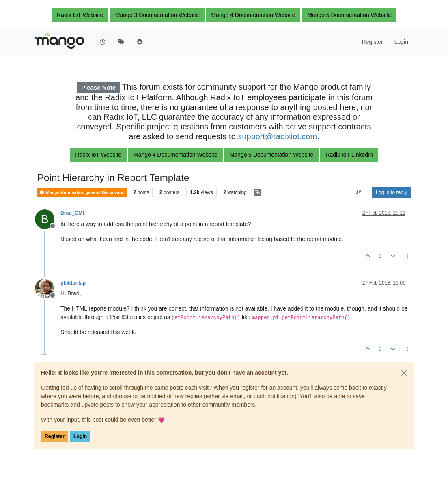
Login (80, 436)
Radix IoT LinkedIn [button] (349, 155)
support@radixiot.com (277, 136)
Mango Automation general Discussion (82, 193)
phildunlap (73, 283)
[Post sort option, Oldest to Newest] (359, 192)
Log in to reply (391, 192)
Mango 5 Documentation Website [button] (349, 15)
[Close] (404, 373)
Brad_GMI (72, 213)
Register (55, 436)
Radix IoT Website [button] (80, 15)
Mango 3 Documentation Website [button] (157, 15)
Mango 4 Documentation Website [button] (253, 15)
